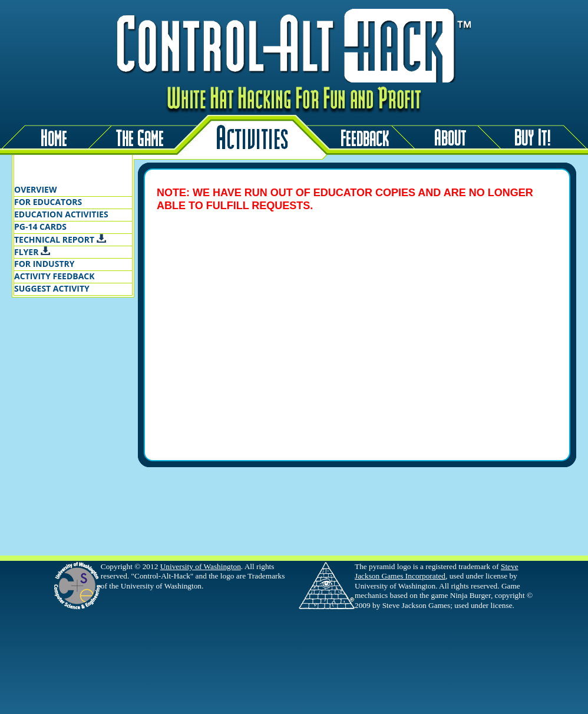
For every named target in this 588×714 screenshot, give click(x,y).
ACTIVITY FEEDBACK (54, 276)
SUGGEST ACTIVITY (52, 288)
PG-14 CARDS (40, 227)
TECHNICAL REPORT (60, 239)
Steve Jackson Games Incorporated (437, 571)
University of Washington (201, 566)
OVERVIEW (35, 189)
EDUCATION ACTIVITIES (61, 214)
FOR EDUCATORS (48, 202)
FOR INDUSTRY (44, 264)
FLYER (32, 252)
